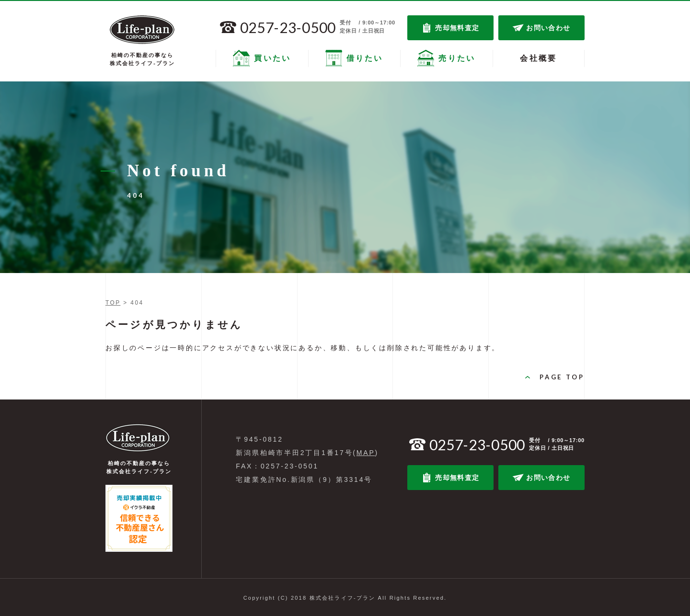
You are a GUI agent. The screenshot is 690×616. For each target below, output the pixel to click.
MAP (366, 453)
